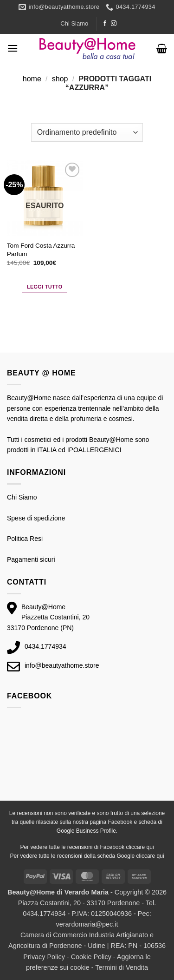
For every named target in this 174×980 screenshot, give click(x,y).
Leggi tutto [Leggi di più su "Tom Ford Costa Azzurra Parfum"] (45, 287)
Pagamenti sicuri (31, 559)
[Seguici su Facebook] (105, 24)
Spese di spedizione (36, 518)
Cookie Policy (91, 957)
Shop (60, 79)
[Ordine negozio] (87, 132)
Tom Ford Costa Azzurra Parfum (41, 250)
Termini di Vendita (122, 967)
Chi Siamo (74, 23)
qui (150, 847)
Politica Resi (25, 539)
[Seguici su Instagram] (114, 24)
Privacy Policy (44, 957)
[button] (13, 48)
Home (32, 79)
